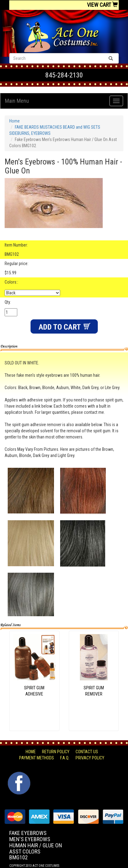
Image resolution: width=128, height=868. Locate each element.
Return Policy (56, 752)
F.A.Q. (65, 758)
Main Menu (17, 101)
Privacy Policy (90, 758)
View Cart (102, 5)
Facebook (18, 775)
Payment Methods (37, 758)
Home (14, 121)
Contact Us (87, 752)
